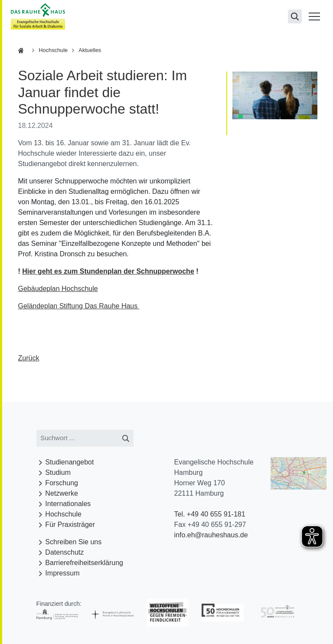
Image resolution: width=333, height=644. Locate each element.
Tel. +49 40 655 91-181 (209, 514)
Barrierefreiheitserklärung (84, 563)
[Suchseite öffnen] (295, 16)
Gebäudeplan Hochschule (58, 289)
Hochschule (53, 50)
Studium (58, 472)
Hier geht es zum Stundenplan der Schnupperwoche (108, 271)
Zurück (29, 358)
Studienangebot (69, 462)
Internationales (68, 504)
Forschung (62, 483)
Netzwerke (62, 493)
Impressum (62, 573)
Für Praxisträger (70, 525)
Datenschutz (64, 552)
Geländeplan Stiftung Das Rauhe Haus (79, 306)
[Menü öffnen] (314, 16)
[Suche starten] (126, 438)
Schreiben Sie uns (73, 542)
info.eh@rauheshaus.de (211, 535)
